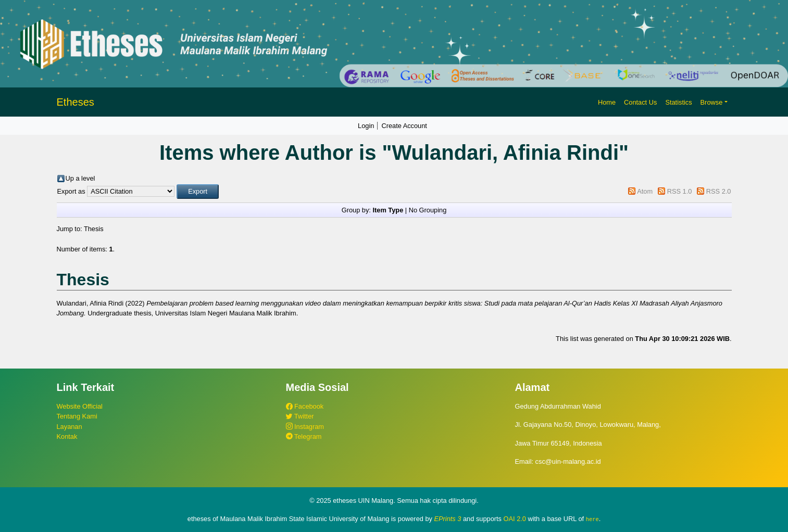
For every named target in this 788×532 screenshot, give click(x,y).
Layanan (70, 427)
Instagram (305, 427)
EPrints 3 (448, 519)
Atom (645, 191)
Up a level (80, 178)
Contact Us (640, 102)
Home (607, 102)
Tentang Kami (77, 416)
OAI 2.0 (515, 519)
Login (366, 126)
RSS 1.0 (680, 191)
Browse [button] (712, 102)
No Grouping (428, 210)
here (592, 519)
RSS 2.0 (719, 191)
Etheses (76, 102)
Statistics (678, 102)
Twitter (300, 416)
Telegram (304, 436)
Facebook (305, 406)
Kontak (67, 436)
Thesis (94, 229)
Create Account (404, 126)
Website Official (80, 406)
